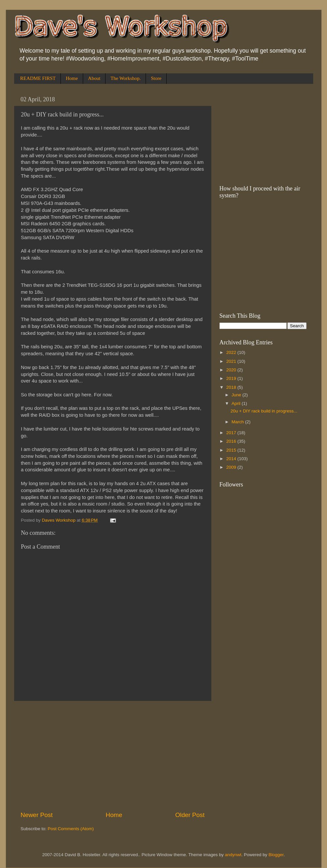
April (237, 403)
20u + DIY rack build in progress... (264, 411)
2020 (232, 370)
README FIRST (38, 78)
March (238, 422)
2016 (232, 441)
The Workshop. (126, 78)
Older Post (190, 815)
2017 (232, 433)
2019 (232, 378)
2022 (232, 352)
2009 (232, 467)
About (94, 78)
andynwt (233, 855)
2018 (232, 387)
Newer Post (37, 815)
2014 (232, 459)
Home (72, 78)
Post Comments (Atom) (71, 829)
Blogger (276, 855)
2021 (232, 361)
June (237, 395)
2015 (232, 450)
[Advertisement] (113, 756)
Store (156, 78)
